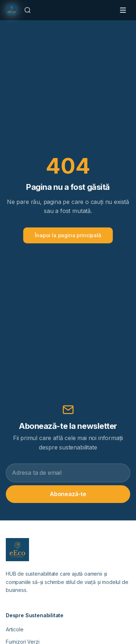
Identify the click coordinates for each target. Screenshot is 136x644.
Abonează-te (68, 494)
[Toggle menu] (123, 10)
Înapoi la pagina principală (68, 235)
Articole (15, 629)
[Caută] (28, 10)
